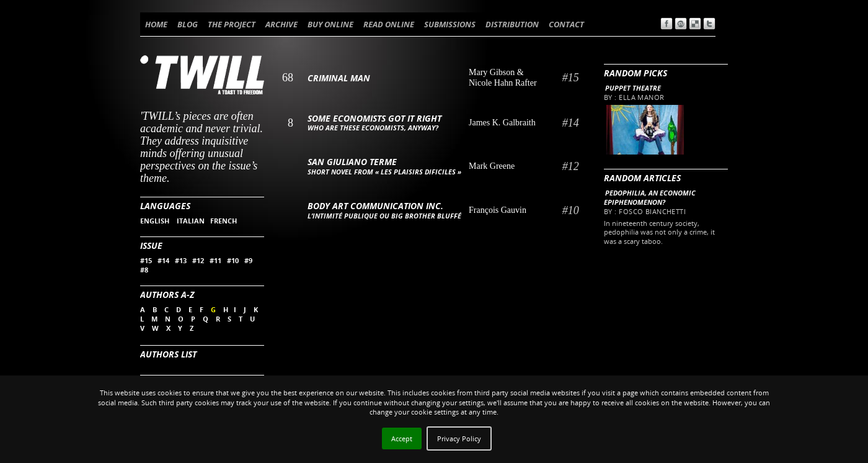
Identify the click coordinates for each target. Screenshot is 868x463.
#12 (198, 260)
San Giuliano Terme (352, 162)
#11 (215, 260)
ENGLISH (156, 221)
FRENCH (224, 221)
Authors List (168, 354)
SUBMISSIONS (450, 24)
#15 (146, 260)
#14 (163, 260)
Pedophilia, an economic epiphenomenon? (650, 197)
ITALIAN (191, 221)
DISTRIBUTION (512, 24)
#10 (233, 260)
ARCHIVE (281, 24)
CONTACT (566, 24)
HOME (156, 24)
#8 (144, 270)
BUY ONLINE (330, 24)
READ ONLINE (389, 24)
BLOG (188, 24)
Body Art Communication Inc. (375, 206)
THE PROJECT (232, 24)
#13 (181, 260)
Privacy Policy (459, 438)
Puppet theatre (633, 88)
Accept (402, 438)
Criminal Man (339, 78)
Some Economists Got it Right (374, 118)
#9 (248, 260)
